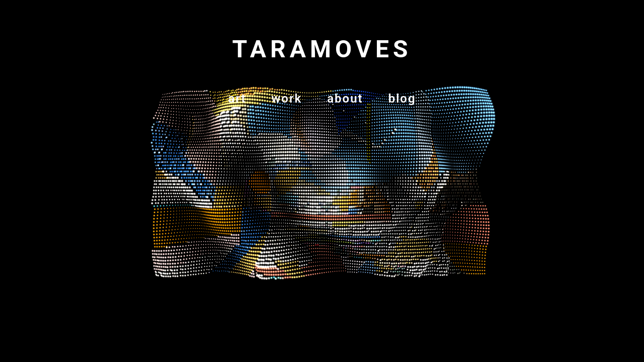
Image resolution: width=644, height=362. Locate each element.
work (287, 99)
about (345, 99)
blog (402, 99)
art (237, 99)
